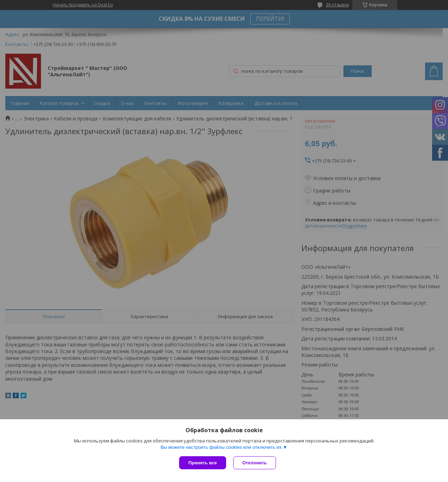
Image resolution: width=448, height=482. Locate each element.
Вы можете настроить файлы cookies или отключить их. (222, 447)
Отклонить (255, 463)
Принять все (203, 463)
